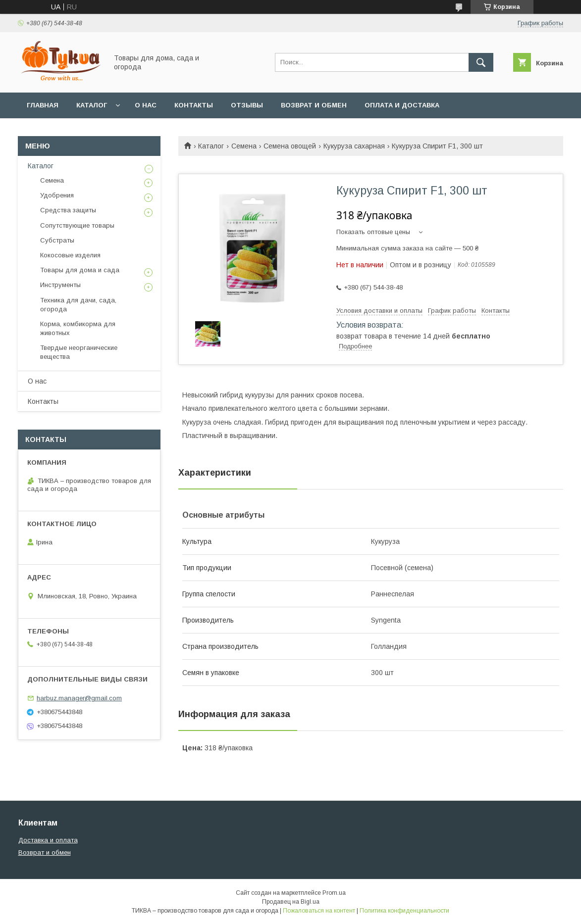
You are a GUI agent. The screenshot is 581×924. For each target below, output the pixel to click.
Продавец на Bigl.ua (291, 902)
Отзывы (247, 105)
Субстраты (57, 240)
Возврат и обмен (314, 105)
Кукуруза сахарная (354, 146)
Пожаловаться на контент (319, 911)
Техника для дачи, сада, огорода (78, 305)
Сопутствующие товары (77, 225)
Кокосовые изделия (70, 255)
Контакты (194, 105)
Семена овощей (290, 146)
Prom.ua (334, 893)
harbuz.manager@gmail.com (79, 698)
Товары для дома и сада (80, 270)
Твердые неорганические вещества (79, 352)
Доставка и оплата (48, 840)
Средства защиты (68, 210)
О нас (146, 105)
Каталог (92, 105)
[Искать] (481, 62)
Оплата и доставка (402, 105)
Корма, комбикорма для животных (78, 328)
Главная (43, 105)
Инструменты (60, 285)
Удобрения (57, 195)
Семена (244, 146)
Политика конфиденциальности (404, 911)
